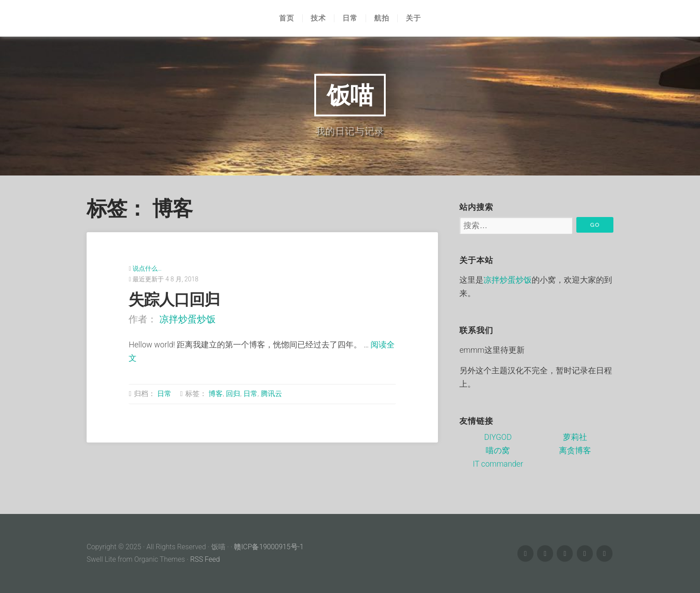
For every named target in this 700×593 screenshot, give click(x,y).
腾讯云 (271, 394)
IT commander (498, 464)
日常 (350, 18)
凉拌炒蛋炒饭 (187, 319)
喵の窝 (498, 451)
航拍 (382, 18)
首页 (287, 18)
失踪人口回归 (174, 299)
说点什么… (147, 268)
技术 (318, 18)
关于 (413, 18)
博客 (216, 394)
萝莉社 (575, 437)
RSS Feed (205, 559)
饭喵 (350, 95)
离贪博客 (575, 451)
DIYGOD (498, 437)
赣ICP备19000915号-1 (269, 547)
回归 (233, 394)
